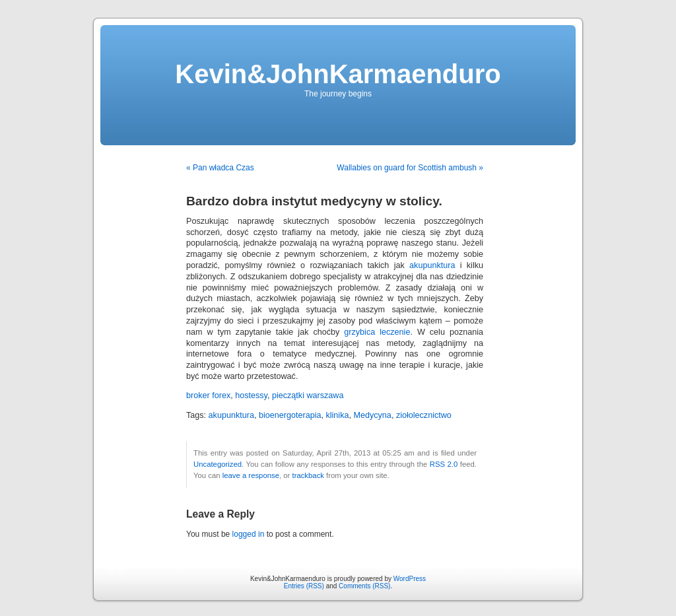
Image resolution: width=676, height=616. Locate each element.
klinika (337, 415)
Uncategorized (218, 464)
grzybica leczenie (377, 332)
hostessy (251, 395)
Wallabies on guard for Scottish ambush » (410, 168)
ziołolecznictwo (424, 415)
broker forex (208, 395)
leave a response (251, 475)
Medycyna (372, 415)
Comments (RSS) (364, 586)
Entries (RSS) (304, 586)
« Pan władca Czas (220, 168)
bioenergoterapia (290, 415)
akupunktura (432, 265)
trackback (308, 475)
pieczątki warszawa (308, 395)
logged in (249, 534)
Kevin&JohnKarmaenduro (338, 74)
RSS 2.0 (444, 464)
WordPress (410, 579)
